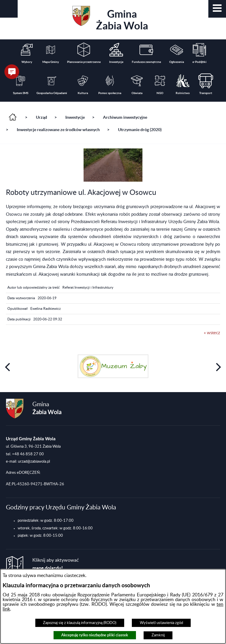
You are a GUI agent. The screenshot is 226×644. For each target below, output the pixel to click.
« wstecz (212, 333)
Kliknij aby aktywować (56, 564)
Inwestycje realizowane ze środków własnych (58, 130)
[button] (217, 9)
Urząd (41, 117)
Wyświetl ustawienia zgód (161, 623)
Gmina (110, 19)
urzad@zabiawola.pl (34, 461)
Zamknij (158, 635)
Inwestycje (75, 117)
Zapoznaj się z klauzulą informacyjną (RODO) (80, 623)
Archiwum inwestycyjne (125, 117)
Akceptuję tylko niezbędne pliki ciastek (95, 635)
